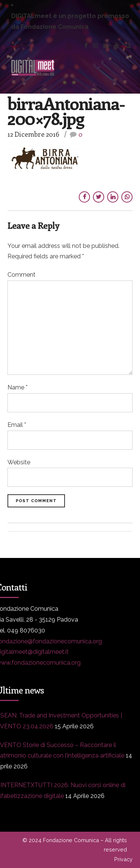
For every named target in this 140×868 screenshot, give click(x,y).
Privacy (123, 859)
